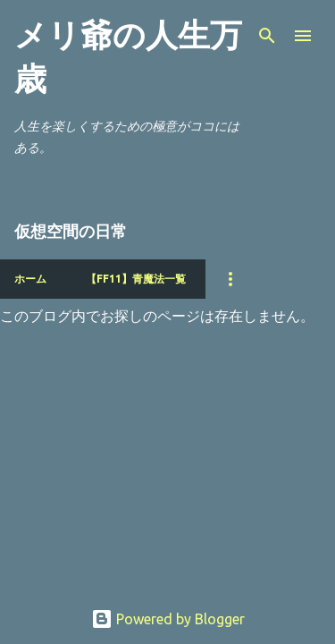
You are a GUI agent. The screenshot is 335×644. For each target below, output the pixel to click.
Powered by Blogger (168, 619)
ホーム (30, 279)
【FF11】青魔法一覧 (136, 279)
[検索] (267, 36)
